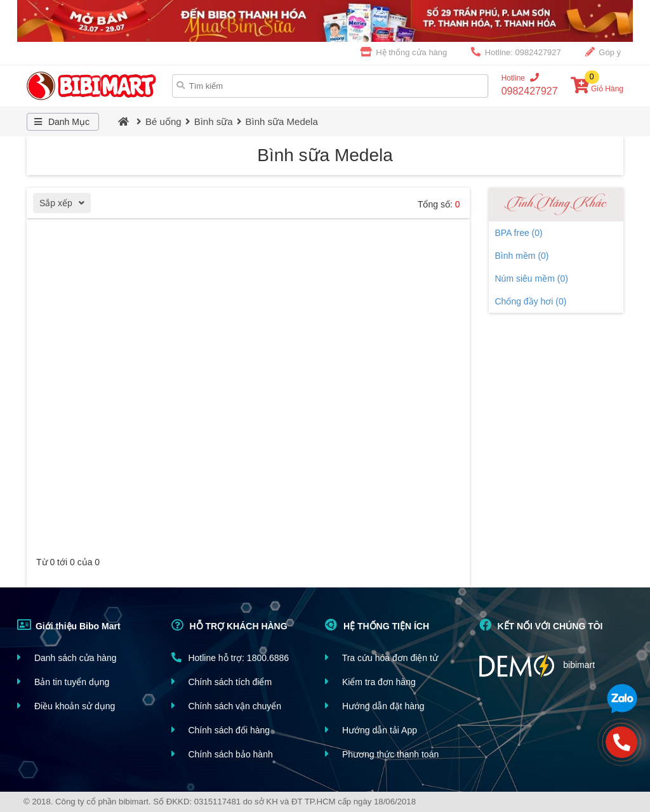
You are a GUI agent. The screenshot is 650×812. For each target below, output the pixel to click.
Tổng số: (439, 204)
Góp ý (603, 52)
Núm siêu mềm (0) (532, 278)
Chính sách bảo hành (222, 754)
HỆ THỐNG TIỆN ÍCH (377, 625)
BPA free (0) (519, 233)
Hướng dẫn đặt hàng (375, 706)
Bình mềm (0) (522, 256)
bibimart (537, 666)
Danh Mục (60, 122)
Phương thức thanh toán (382, 754)
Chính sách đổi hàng (221, 730)
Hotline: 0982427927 (516, 52)
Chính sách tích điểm (222, 682)
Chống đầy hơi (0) (531, 301)
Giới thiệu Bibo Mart (69, 625)
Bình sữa (214, 121)
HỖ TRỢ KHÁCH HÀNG (229, 625)
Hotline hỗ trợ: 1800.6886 (230, 658)
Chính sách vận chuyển (227, 706)
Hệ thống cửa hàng (404, 52)
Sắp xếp (65, 205)
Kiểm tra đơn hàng (370, 682)
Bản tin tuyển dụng (63, 682)
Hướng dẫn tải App (371, 730)
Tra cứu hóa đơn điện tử (381, 658)
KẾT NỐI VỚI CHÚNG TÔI (541, 625)
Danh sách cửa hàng (67, 658)
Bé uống (163, 121)
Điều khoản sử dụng (66, 706)
